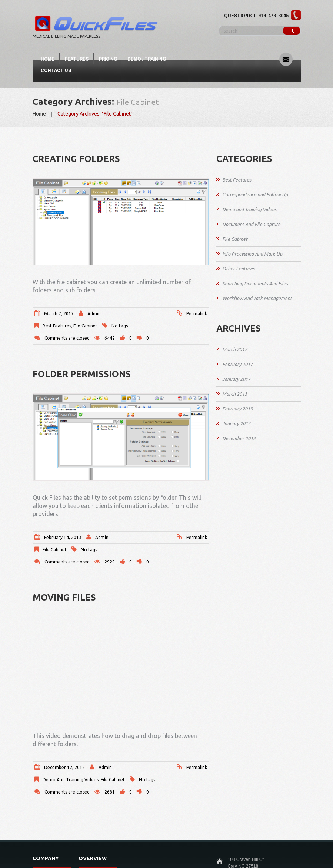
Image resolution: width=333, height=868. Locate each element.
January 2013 (236, 423)
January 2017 (236, 379)
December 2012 (239, 438)
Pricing (108, 59)
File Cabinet (85, 326)
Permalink (197, 314)
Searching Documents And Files (255, 283)
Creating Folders (76, 159)
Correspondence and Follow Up (255, 194)
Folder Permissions (82, 374)
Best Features (57, 326)
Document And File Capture (251, 224)
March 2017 (235, 349)
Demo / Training (147, 59)
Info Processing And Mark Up (252, 254)
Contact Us (56, 70)
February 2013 (237, 409)
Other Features (238, 269)
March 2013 (235, 394)
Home (48, 59)
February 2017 (237, 364)
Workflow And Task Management (257, 298)
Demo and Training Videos (71, 780)
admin (94, 314)
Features (77, 59)
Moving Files (64, 597)
